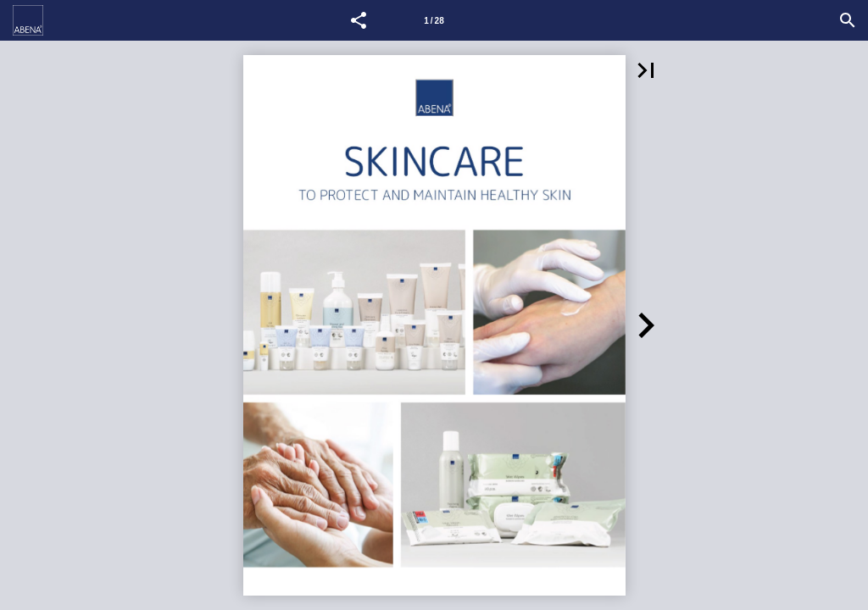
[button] (359, 20)
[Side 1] (434, 20)
